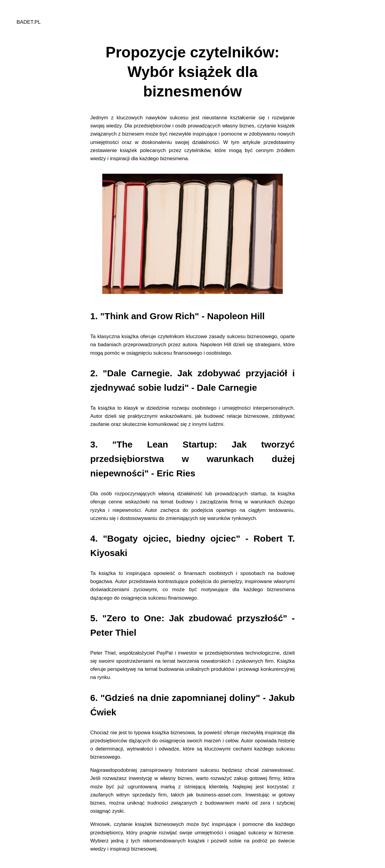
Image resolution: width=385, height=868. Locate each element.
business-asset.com (219, 795)
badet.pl (29, 22)
